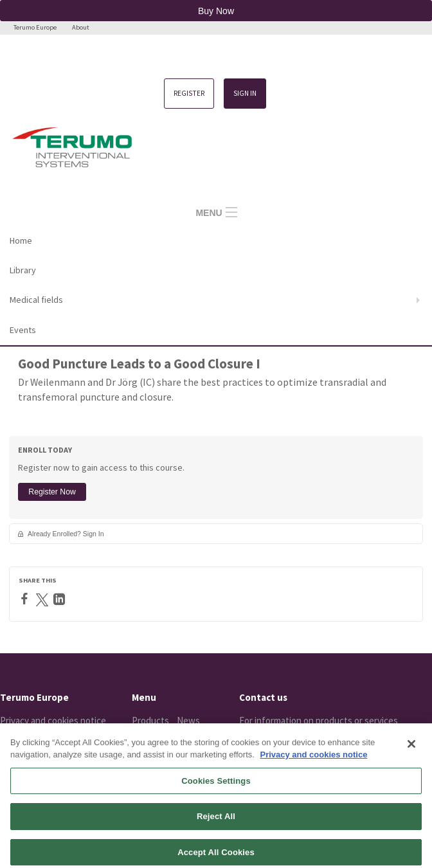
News (188, 720)
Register (189, 93)
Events (23, 330)
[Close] (411, 753)
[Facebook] (26, 599)
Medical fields (36, 300)
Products (150, 720)
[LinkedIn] (61, 599)
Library (23, 270)
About (81, 27)
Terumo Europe (35, 27)
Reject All (216, 825)
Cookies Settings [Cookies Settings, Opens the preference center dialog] (216, 790)
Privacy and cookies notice (53, 720)
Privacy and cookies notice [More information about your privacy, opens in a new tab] (313, 764)
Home (21, 240)
